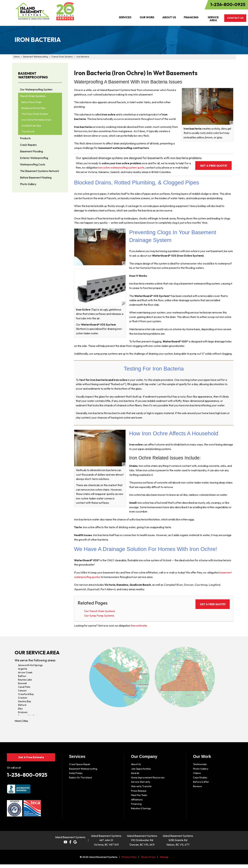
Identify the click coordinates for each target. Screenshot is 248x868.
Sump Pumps (76, 778)
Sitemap (164, 861)
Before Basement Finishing (36, 177)
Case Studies (200, 782)
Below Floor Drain (32, 102)
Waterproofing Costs (33, 164)
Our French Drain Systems (100, 616)
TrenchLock (28, 131)
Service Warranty (141, 786)
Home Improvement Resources (148, 782)
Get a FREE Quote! (209, 166)
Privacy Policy (129, 861)
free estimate (139, 630)
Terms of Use (148, 861)
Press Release (139, 795)
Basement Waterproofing (33, 75)
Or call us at (14, 771)
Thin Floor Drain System (35, 114)
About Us (136, 769)
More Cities (21, 725)
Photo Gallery (28, 184)
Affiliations (137, 804)
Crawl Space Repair (80, 769)
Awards (135, 778)
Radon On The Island (80, 782)
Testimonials (200, 769)
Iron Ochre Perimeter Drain (36, 120)
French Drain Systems (33, 96)
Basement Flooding (31, 151)
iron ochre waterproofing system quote (134, 167)
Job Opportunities (141, 773)
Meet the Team (139, 800)
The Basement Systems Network (40, 171)
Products (25, 138)
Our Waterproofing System (36, 89)
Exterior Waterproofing (34, 158)
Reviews (198, 791)
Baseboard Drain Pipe (33, 108)
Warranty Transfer (141, 791)
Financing (136, 808)
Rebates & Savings (141, 813)
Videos (197, 778)
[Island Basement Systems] (32, 11)
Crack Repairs (28, 145)
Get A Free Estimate (31, 761)
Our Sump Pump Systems (99, 620)
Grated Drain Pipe (31, 126)
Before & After (201, 786)
